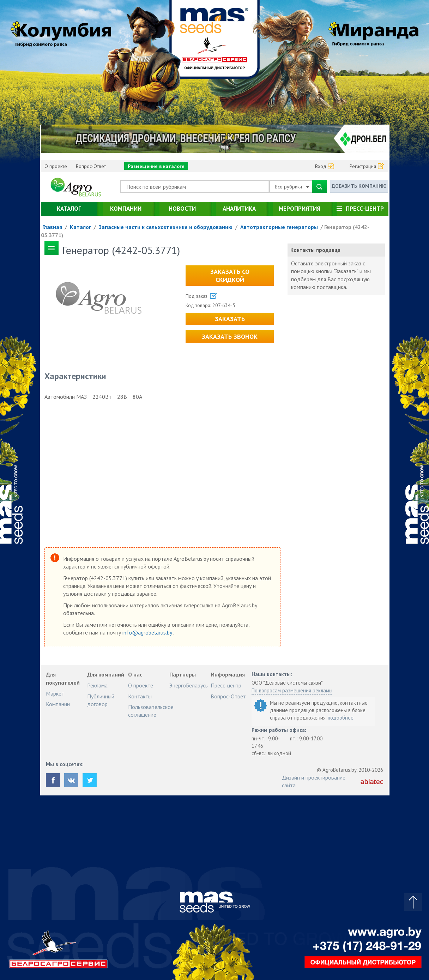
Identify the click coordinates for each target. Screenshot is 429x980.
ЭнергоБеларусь (189, 685)
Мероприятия (300, 209)
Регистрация (363, 166)
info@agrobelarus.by (148, 632)
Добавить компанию (359, 186)
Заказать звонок (230, 336)
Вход (321, 166)
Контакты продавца (315, 250)
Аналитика (239, 209)
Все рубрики (292, 187)
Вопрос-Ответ (91, 166)
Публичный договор (101, 700)
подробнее (341, 718)
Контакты (140, 696)
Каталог (69, 209)
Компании (126, 209)
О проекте (56, 166)
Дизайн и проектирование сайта (314, 781)
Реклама (97, 685)
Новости (182, 209)
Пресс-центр (365, 209)
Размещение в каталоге (156, 166)
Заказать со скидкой (230, 276)
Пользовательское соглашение (151, 711)
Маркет (55, 693)
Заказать (230, 319)
